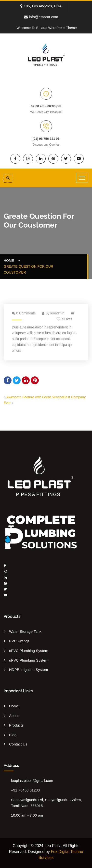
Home (10, 261)
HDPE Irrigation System (28, 670)
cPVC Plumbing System (29, 651)
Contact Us (18, 744)
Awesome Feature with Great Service (35, 397)
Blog (13, 735)
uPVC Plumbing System (29, 660)
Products (16, 725)
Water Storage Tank (25, 631)
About (14, 716)
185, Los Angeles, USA (41, 6)
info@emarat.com (41, 17)
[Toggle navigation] (82, 178)
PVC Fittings (19, 641)
